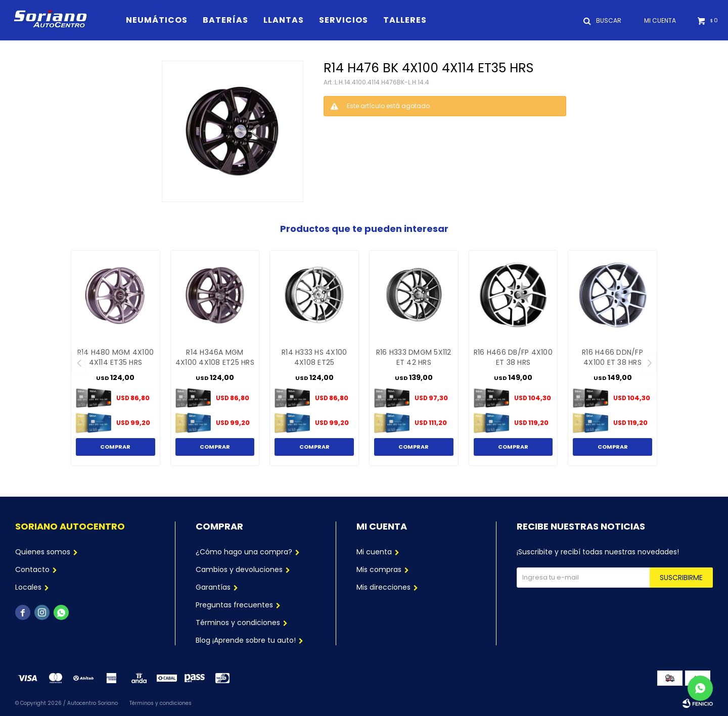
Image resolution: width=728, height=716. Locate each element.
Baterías (225, 20)
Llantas (284, 20)
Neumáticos (157, 20)
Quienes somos (43, 552)
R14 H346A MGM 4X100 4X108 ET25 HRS (215, 357)
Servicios (344, 20)
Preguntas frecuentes (234, 605)
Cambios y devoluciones (239, 569)
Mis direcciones (383, 587)
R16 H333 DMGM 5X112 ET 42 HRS (414, 357)
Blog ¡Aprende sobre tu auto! (246, 640)
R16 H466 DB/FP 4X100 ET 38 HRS (513, 357)
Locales (28, 587)
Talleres (405, 20)
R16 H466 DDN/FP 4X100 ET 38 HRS (612, 357)
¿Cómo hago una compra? (244, 552)
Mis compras (379, 569)
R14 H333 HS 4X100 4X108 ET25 (314, 357)
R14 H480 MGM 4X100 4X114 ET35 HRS (116, 357)
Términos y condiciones (238, 623)
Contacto (32, 569)
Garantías (213, 587)
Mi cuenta (374, 552)
